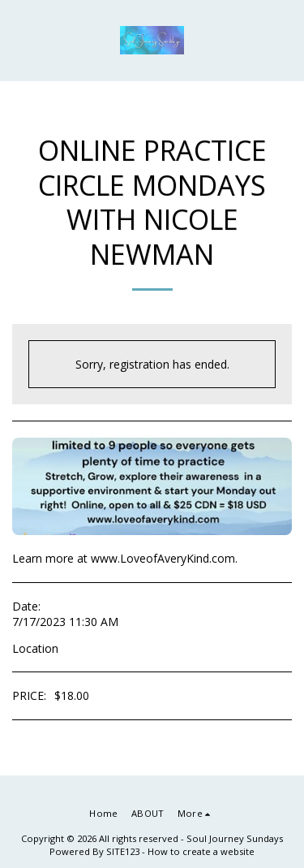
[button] (18, 39)
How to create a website (201, 851)
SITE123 (123, 851)
